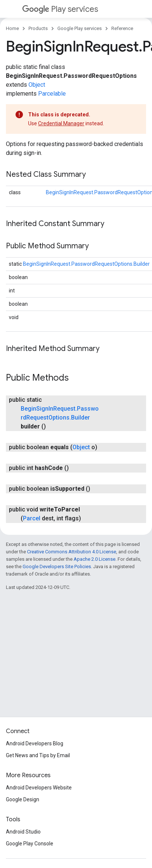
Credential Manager (61, 123)
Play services (60, 9)
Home (12, 28)
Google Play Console (30, 844)
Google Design (23, 799)
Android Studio (23, 832)
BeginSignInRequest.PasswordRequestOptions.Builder (86, 264)
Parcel (32, 518)
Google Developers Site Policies (57, 566)
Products (38, 28)
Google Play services (80, 28)
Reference (122, 28)
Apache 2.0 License (94, 559)
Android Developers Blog (35, 743)
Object (37, 85)
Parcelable (52, 94)
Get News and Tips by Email (38, 755)
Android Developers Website (39, 788)
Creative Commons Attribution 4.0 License (72, 552)
